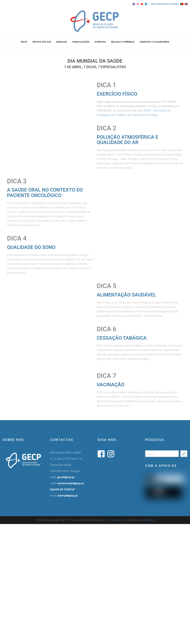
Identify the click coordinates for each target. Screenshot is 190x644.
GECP (24, 42)
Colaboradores (116, 520)
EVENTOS (100, 42)
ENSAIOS (62, 42)
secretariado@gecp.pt (71, 483)
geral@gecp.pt (66, 477)
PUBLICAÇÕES (81, 42)
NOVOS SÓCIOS (42, 42)
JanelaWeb (148, 520)
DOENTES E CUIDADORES (155, 42)
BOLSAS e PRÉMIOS (123, 42)
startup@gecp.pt (67, 495)
